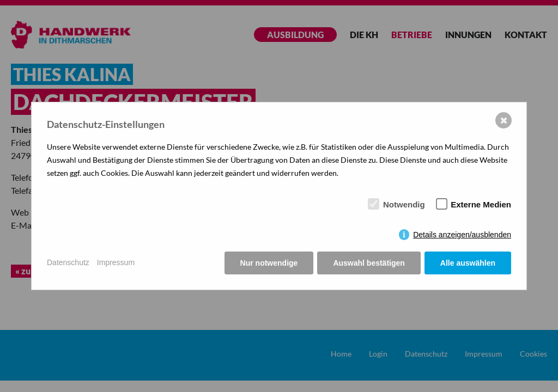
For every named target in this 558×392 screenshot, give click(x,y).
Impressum (116, 262)
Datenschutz (68, 262)
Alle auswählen (468, 263)
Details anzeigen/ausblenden (462, 235)
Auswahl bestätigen (369, 263)
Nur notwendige (269, 263)
